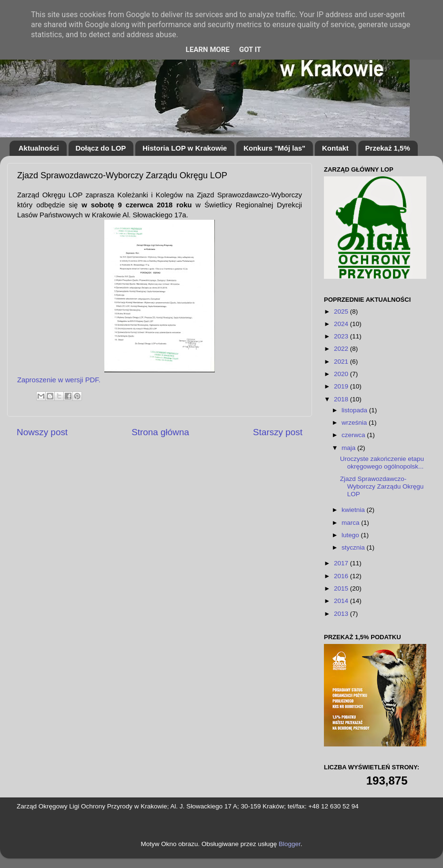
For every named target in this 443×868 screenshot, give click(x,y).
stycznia (354, 547)
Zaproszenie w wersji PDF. (59, 380)
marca (351, 523)
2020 (342, 374)
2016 (342, 576)
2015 (342, 588)
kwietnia (354, 510)
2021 (342, 362)
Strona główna (160, 432)
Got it (250, 50)
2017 (342, 563)
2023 (342, 336)
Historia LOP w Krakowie (185, 148)
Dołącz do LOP (101, 148)
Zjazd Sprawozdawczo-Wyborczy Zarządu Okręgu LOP (382, 486)
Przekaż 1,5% (388, 148)
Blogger (290, 844)
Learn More (208, 50)
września (355, 423)
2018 (342, 399)
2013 (342, 614)
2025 (342, 311)
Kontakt (335, 148)
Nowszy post (42, 432)
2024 (342, 324)
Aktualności (39, 148)
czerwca (354, 435)
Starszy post (278, 432)
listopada (355, 410)
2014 (342, 601)
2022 (342, 349)
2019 (342, 386)
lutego (351, 535)
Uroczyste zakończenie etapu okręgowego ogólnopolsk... (382, 463)
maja (349, 448)
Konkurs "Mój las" (274, 148)
